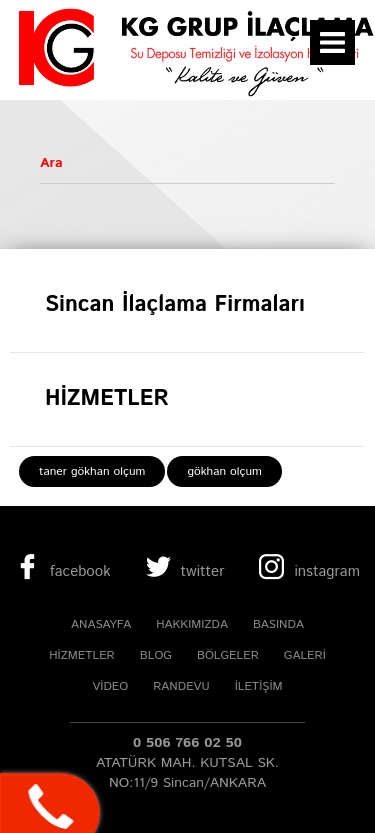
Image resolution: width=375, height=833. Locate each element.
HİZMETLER (82, 655)
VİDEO (110, 686)
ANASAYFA (101, 624)
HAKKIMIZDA (192, 624)
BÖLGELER (228, 655)
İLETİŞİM (259, 686)
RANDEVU (181, 686)
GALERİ (305, 655)
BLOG (156, 655)
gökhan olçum (224, 471)
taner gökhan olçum (92, 471)
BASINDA (278, 624)
